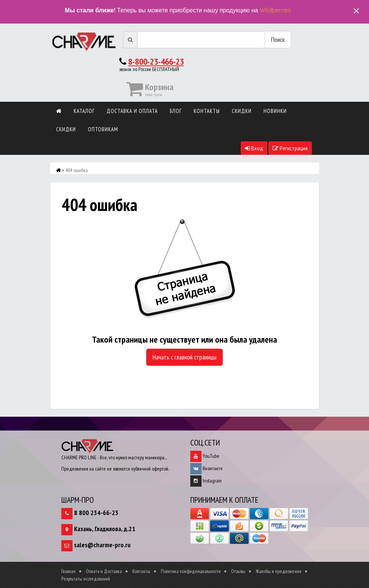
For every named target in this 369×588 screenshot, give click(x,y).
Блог (176, 111)
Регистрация (290, 148)
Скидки (242, 111)
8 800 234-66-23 (96, 513)
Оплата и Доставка (104, 571)
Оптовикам (103, 129)
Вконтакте (207, 468)
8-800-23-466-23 (156, 62)
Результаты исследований (86, 579)
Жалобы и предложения (279, 571)
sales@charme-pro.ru (102, 545)
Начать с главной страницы (184, 357)
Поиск (278, 39)
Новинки (275, 111)
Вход (254, 148)
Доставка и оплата (132, 111)
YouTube (205, 456)
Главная (68, 571)
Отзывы (238, 571)
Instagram (206, 481)
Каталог (84, 111)
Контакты (207, 111)
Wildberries (275, 10)
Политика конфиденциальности (191, 571)
